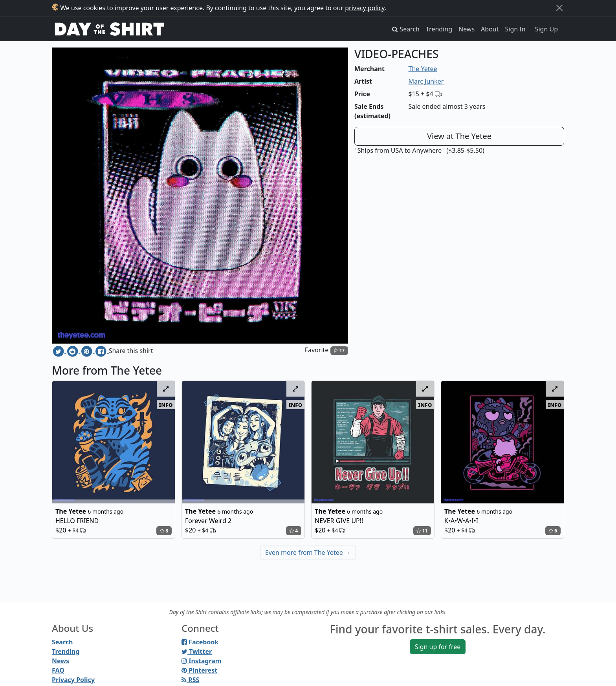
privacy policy (365, 8)
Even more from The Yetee (308, 552)
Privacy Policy (73, 680)
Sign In (515, 29)
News (467, 29)
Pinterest (199, 670)
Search (62, 642)
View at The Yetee (459, 136)
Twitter (197, 651)
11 (422, 531)
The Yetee (423, 69)
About (490, 29)
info (166, 404)
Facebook (200, 642)
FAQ (58, 670)
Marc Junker (426, 81)
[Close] (559, 8)
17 (339, 350)
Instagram (201, 661)
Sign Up (546, 29)
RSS (190, 680)
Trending (439, 29)
